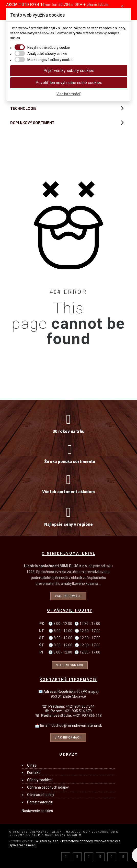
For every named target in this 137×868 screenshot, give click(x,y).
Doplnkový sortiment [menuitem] (32, 123)
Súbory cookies (39, 780)
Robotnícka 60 (78, 692)
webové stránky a (107, 841)
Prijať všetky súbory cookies (69, 71)
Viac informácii (68, 596)
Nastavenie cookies (37, 811)
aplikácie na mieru (23, 845)
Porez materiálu (40, 802)
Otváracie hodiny (41, 795)
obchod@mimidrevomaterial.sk (77, 726)
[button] (122, 123)
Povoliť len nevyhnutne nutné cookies (69, 83)
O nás (32, 765)
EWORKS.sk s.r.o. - (48, 841)
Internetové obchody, (78, 841)
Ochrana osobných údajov (48, 787)
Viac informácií (68, 94)
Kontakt (33, 772)
